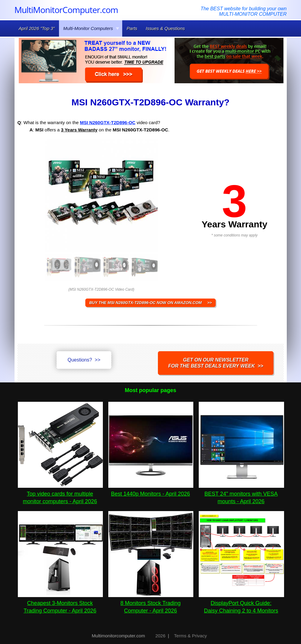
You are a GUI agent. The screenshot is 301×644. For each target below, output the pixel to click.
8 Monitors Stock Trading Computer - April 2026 (151, 603)
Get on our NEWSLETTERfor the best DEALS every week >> (216, 363)
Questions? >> (84, 360)
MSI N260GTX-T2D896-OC (108, 122)
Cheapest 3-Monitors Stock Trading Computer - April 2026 (60, 603)
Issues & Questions (165, 28)
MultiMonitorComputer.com (66, 10)
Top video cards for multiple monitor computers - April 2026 (60, 494)
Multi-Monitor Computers (91, 28)
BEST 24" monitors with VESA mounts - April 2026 (241, 494)
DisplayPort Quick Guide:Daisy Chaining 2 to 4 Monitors (241, 603)
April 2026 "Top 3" (37, 28)
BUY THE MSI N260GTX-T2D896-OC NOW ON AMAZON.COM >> (150, 303)
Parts (132, 28)
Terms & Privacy (190, 636)
